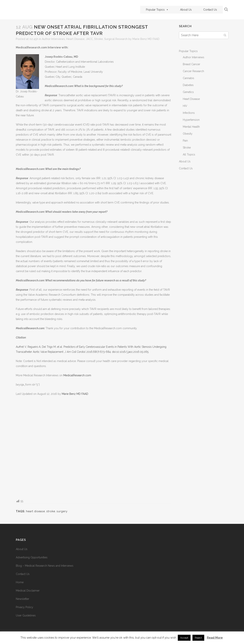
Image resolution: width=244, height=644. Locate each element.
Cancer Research (193, 71)
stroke (51, 511)
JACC (89, 39)
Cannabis (189, 78)
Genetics (188, 92)
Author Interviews (53, 39)
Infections (189, 113)
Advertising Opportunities (32, 557)
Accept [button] (184, 638)
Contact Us (210, 10)
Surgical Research (116, 39)
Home (20, 582)
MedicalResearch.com (77, 375)
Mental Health (191, 127)
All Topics (189, 154)
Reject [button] (198, 638)
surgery (62, 511)
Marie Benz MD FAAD (146, 39)
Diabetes (188, 85)
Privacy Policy (25, 607)
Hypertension (191, 120)
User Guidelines (26, 615)
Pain (185, 141)
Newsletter (22, 599)
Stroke (99, 39)
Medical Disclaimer (28, 591)
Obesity (188, 134)
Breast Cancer (191, 64)
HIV (185, 106)
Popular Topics (157, 10)
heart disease (36, 511)
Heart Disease (75, 39)
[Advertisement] (94, 447)
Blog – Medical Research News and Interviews (45, 566)
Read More (215, 638)
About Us (186, 10)
